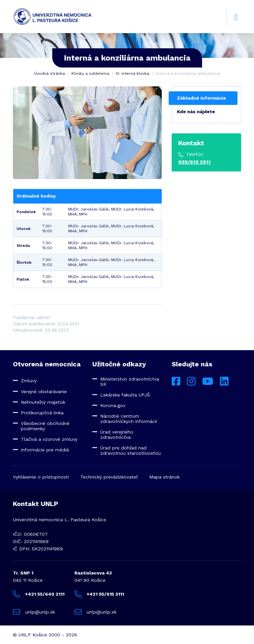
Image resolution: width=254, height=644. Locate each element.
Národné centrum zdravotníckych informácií (129, 419)
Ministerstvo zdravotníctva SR (130, 382)
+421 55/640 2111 (39, 594)
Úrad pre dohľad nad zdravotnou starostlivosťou (130, 450)
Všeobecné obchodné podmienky (45, 426)
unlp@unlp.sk (34, 612)
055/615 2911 (194, 162)
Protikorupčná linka (42, 413)
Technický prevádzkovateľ (109, 477)
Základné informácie (201, 98)
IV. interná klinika (132, 73)
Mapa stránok (164, 477)
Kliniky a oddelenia (90, 73)
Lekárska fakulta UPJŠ (125, 395)
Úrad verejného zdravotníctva (117, 435)
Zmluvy (29, 381)
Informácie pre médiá (45, 450)
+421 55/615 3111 (99, 594)
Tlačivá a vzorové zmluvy (49, 439)
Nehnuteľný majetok (43, 402)
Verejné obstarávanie (44, 391)
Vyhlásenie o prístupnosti (41, 477)
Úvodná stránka (49, 73)
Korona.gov (113, 405)
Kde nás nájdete (196, 112)
